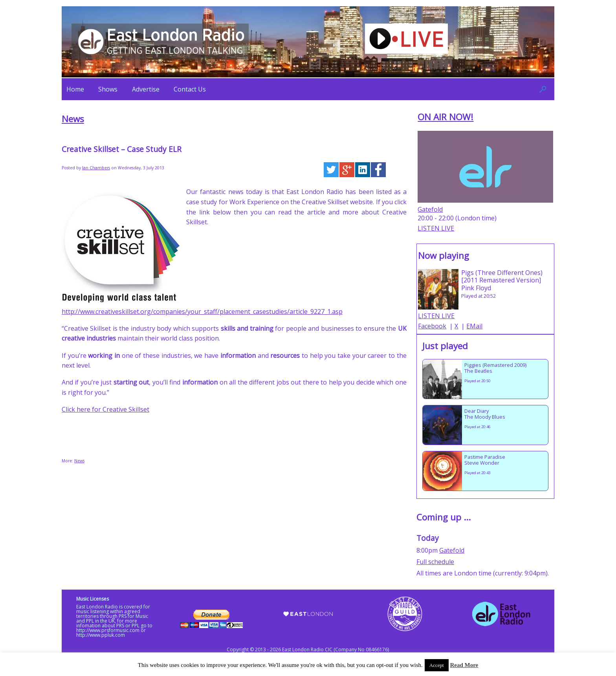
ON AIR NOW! (445, 117)
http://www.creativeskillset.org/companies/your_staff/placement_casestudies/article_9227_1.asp (202, 311)
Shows (108, 89)
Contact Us (190, 89)
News (73, 119)
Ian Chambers (96, 168)
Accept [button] (437, 665)
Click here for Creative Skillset (105, 409)
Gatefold (430, 209)
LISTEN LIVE (436, 228)
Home (75, 89)
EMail (474, 326)
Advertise (146, 89)
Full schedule (435, 562)
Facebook (432, 326)
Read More (464, 665)
